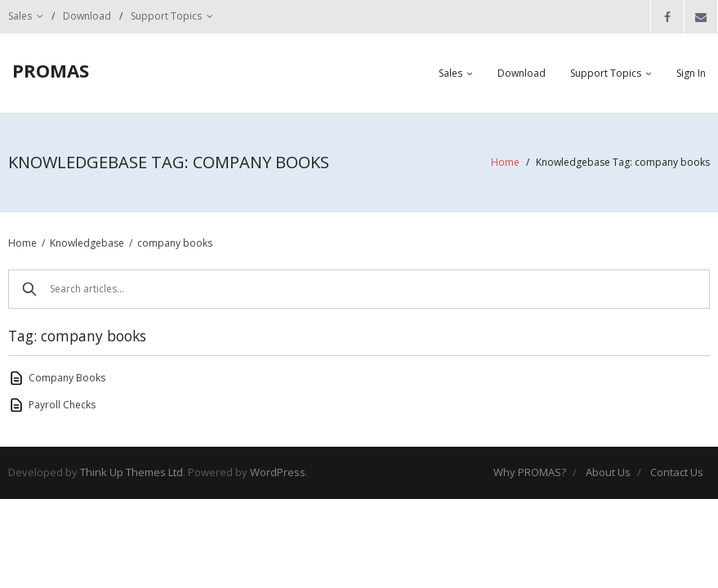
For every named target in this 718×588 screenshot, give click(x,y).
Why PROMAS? (530, 472)
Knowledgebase (87, 243)
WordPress (278, 472)
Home (505, 162)
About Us (608, 472)
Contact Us (677, 472)
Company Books (67, 378)
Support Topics (166, 16)
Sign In (691, 73)
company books (175, 243)
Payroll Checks (62, 405)
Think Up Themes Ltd (132, 472)
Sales (20, 16)
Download (87, 16)
